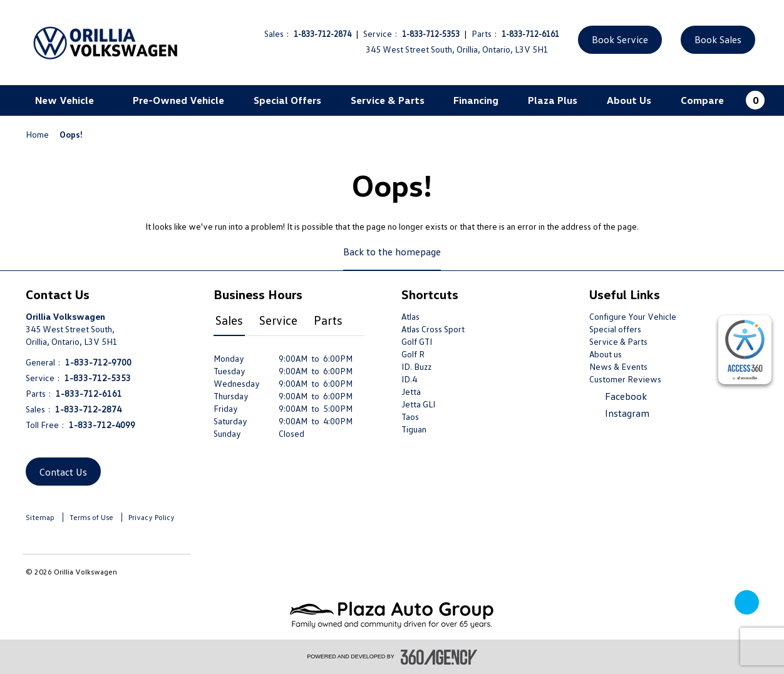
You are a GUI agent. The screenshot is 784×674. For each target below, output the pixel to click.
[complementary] (745, 350)
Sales (229, 320)
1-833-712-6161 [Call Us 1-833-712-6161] (530, 34)
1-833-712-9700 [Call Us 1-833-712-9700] (98, 362)
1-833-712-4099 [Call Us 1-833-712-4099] (102, 425)
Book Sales (718, 39)
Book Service (620, 39)
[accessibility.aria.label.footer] (439, 657)
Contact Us (63, 472)
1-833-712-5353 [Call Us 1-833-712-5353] (431, 34)
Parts (328, 320)
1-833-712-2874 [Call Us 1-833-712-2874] (322, 34)
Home (38, 134)
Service (278, 320)
